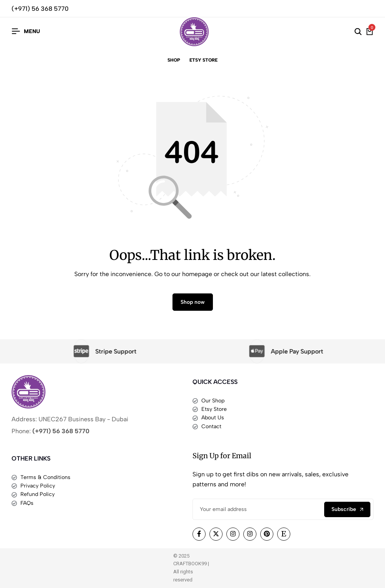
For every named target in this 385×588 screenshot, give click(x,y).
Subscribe (347, 509)
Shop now (193, 302)
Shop (174, 60)
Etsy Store (203, 60)
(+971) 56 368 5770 (40, 9)
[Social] (199, 534)
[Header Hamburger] (26, 31)
